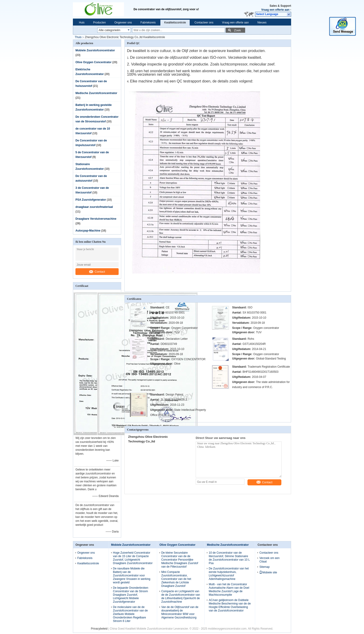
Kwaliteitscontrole (175, 23)
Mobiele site (268, 572)
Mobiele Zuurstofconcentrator (95, 50)
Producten (99, 23)
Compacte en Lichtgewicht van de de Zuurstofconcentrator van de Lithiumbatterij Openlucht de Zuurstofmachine (181, 596)
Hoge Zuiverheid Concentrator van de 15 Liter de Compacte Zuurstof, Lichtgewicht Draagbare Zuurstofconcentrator (133, 558)
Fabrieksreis (148, 23)
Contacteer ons (204, 23)
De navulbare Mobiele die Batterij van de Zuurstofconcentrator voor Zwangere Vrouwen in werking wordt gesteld (132, 575)
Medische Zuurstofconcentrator (96, 93)
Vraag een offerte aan (275, 10)
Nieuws (262, 23)
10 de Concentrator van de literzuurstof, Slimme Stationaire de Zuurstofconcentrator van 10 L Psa (229, 558)
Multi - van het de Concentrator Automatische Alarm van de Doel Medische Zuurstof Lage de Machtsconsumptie (229, 590)
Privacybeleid (99, 629)
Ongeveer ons (123, 23)
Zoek (237, 30)
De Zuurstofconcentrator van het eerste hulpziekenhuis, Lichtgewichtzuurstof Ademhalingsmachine (229, 574)
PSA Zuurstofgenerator (91, 200)
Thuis (78, 37)
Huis (82, 23)
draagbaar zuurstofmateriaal (94, 207)
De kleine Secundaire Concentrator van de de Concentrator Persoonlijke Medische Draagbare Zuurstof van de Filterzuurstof (180, 560)
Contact (97, 272)
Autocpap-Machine (88, 231)
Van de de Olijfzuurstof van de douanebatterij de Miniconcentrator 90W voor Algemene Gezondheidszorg (180, 612)
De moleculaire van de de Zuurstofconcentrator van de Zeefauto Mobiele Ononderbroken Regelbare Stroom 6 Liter (130, 614)
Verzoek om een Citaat (269, 560)
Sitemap (264, 567)
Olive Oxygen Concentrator (93, 62)
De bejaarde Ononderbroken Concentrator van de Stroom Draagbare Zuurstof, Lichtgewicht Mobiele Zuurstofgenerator (131, 595)
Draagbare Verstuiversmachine (96, 219)
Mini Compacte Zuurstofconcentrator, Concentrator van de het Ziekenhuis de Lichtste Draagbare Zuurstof (176, 579)
